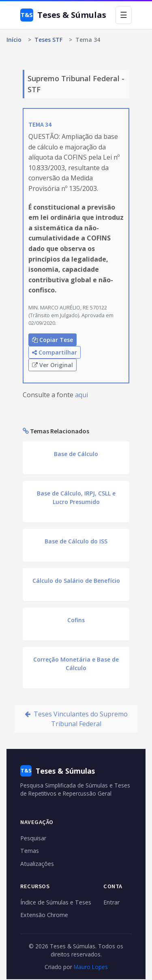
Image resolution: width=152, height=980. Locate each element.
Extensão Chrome (44, 915)
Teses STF (48, 40)
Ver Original (52, 365)
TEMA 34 (40, 124)
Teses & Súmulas (63, 15)
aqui (81, 395)
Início (14, 40)
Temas (30, 851)
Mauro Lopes (91, 967)
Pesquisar (33, 838)
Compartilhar (55, 352)
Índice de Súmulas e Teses (56, 902)
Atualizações (37, 864)
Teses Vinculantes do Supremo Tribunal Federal (76, 719)
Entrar (111, 902)
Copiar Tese (52, 340)
